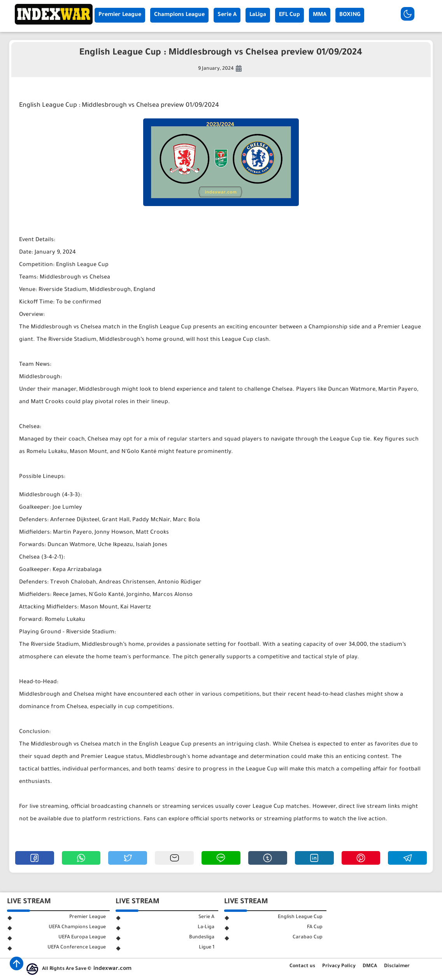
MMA (320, 15)
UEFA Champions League (77, 927)
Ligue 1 (207, 948)
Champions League (179, 15)
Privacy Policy (339, 966)
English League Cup (300, 917)
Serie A (227, 15)
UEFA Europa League (82, 938)
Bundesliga (202, 938)
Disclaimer (397, 966)
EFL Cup (289, 15)
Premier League (120, 15)
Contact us (302, 966)
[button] (35, 858)
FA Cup (315, 927)
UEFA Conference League (77, 948)
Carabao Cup (308, 938)
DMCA (370, 966)
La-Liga (206, 927)
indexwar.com (112, 969)
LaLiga (258, 15)
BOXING (350, 15)
